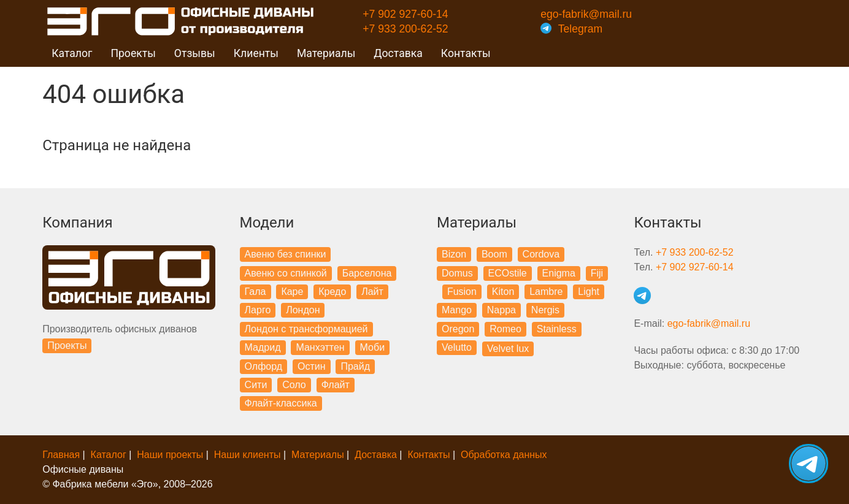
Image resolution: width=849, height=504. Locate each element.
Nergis (545, 310)
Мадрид (263, 347)
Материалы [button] (326, 53)
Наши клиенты (248, 455)
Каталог (109, 455)
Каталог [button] (72, 53)
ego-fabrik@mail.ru (586, 14)
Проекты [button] (133, 53)
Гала (255, 292)
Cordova (541, 254)
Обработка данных (504, 455)
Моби (373, 347)
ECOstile (508, 273)
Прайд (355, 366)
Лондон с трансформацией (306, 329)
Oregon (458, 329)
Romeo (505, 329)
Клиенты (256, 53)
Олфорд (264, 366)
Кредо (332, 292)
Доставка (398, 53)
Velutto (457, 347)
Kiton (503, 292)
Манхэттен (320, 347)
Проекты (67, 346)
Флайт (336, 385)
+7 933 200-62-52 (405, 29)
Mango (457, 310)
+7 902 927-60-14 (405, 14)
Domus (457, 273)
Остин (312, 366)
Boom (494, 254)
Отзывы (195, 53)
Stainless (557, 329)
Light (589, 292)
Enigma (559, 273)
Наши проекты (170, 455)
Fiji (597, 273)
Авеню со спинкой (286, 273)
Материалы (318, 455)
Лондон (303, 310)
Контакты (466, 53)
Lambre (546, 292)
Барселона (367, 273)
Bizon (454, 254)
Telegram (571, 29)
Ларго (258, 310)
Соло (294, 385)
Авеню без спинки (286, 254)
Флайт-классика (281, 403)
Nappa (501, 310)
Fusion (462, 292)
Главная (61, 455)
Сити (256, 385)
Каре (292, 292)
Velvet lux (508, 349)
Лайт (372, 292)
